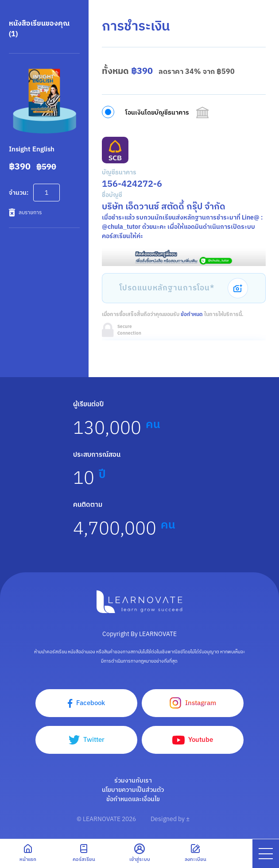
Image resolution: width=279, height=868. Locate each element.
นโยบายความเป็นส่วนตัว (133, 790)
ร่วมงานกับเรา (133, 780)
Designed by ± (170, 819)
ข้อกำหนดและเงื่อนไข (133, 799)
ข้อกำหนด (192, 314)
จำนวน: (19, 193)
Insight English (32, 149)
